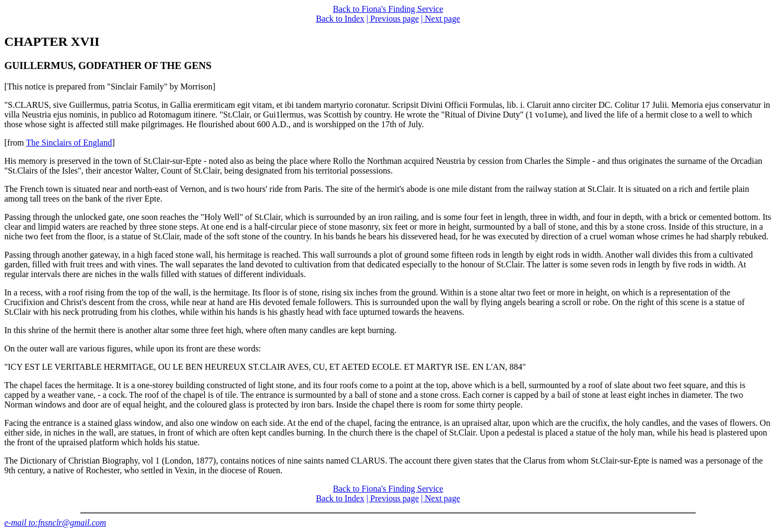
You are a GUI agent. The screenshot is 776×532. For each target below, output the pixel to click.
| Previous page (393, 19)
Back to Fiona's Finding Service (388, 9)
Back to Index (340, 19)
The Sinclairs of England (69, 143)
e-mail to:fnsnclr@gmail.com (55, 523)
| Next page (441, 19)
